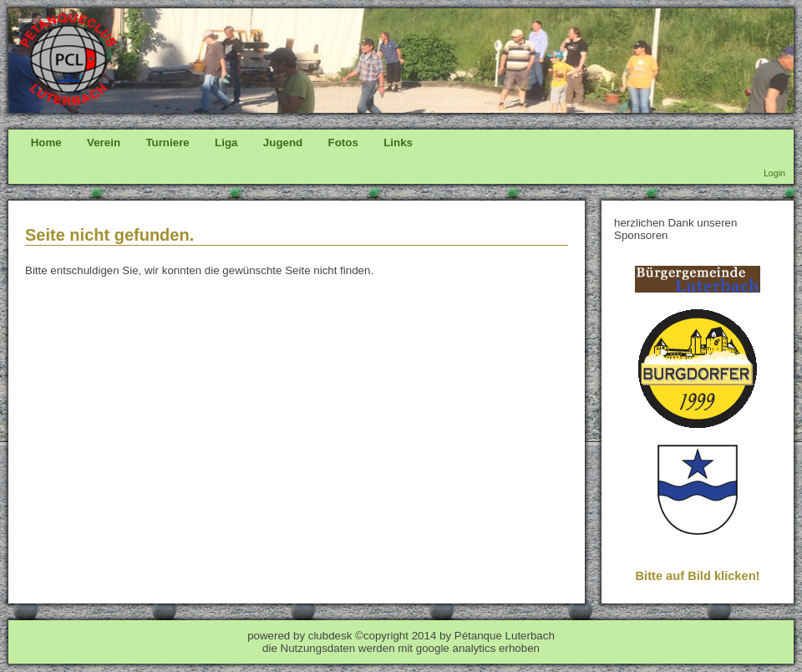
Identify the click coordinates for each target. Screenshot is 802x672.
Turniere (167, 143)
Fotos (343, 143)
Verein (104, 143)
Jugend (283, 143)
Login (774, 173)
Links (398, 143)
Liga (226, 143)
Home (46, 143)
